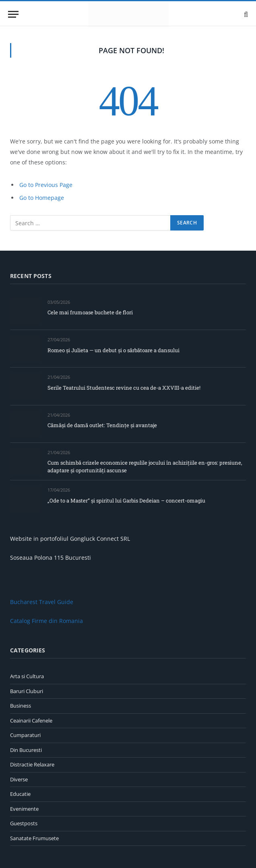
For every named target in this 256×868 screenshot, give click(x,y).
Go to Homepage (42, 198)
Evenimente (24, 809)
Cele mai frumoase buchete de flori (90, 312)
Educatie (20, 794)
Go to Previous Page (46, 185)
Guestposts (24, 823)
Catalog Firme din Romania (46, 621)
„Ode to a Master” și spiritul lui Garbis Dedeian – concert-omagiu (126, 500)
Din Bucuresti (26, 750)
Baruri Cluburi (27, 691)
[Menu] (13, 14)
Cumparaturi (25, 735)
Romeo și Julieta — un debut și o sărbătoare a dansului (114, 350)
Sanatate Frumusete (34, 838)
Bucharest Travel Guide (42, 602)
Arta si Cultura (27, 676)
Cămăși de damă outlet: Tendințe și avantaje (102, 425)
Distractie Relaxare (32, 764)
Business (21, 706)
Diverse (19, 779)
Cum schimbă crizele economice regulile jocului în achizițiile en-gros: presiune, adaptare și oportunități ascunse (145, 466)
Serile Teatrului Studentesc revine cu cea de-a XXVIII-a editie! (124, 388)
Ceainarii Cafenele (31, 721)
